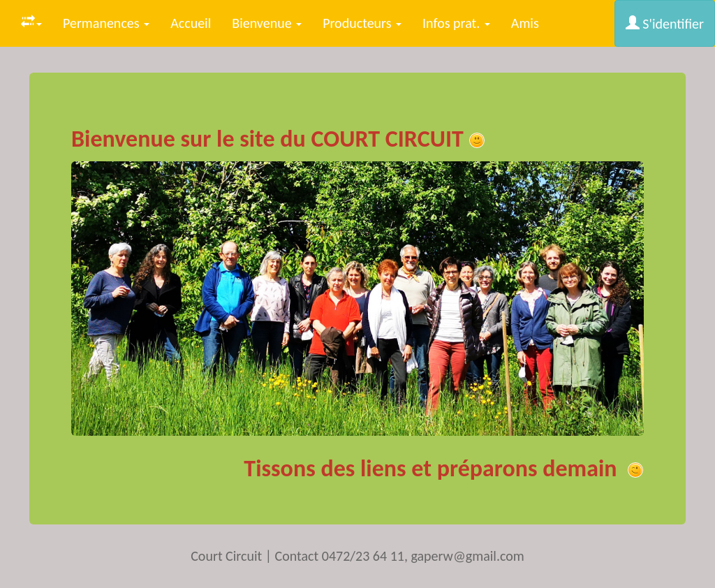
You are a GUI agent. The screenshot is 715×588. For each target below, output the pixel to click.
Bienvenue (267, 23)
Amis (525, 23)
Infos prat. (456, 23)
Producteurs (362, 23)
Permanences (106, 23)
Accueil (191, 23)
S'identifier (665, 24)
